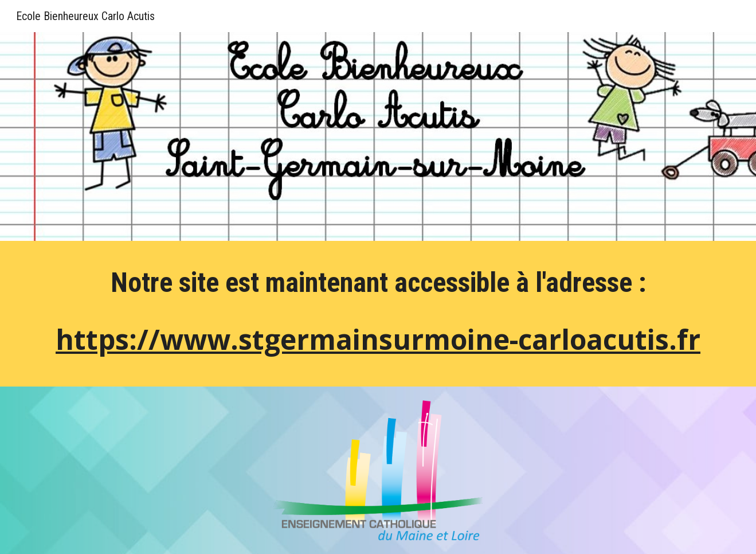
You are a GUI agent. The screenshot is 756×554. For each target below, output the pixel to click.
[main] (378, 317)
